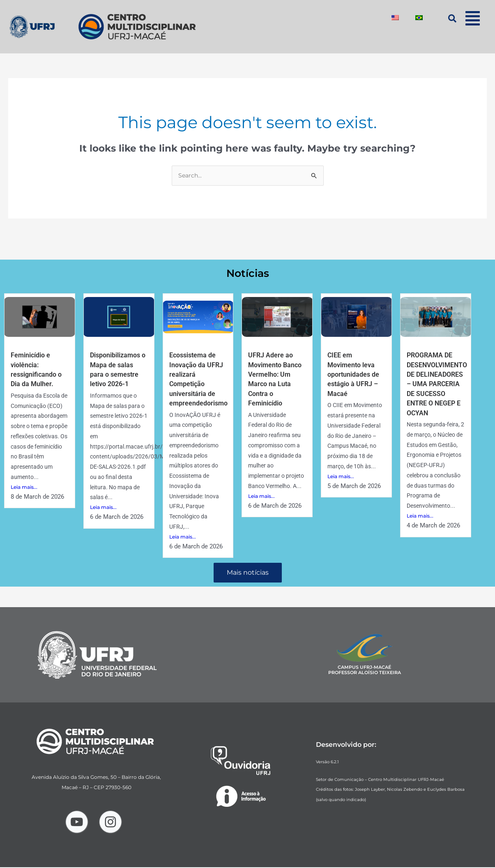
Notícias (247, 273)
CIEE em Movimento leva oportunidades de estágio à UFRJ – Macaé (356, 375)
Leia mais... (24, 488)
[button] (473, 18)
